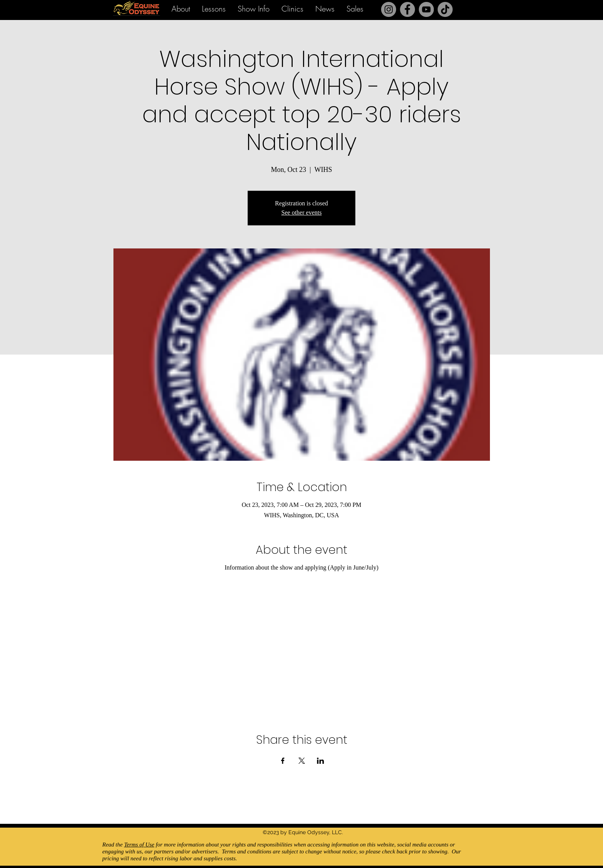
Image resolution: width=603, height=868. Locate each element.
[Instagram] (389, 9)
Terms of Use (139, 845)
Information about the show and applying (276, 567)
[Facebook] (407, 9)
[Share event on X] (302, 761)
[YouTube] (426, 9)
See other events (302, 212)
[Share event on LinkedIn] (321, 761)
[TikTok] (445, 9)
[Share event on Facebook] (283, 761)
